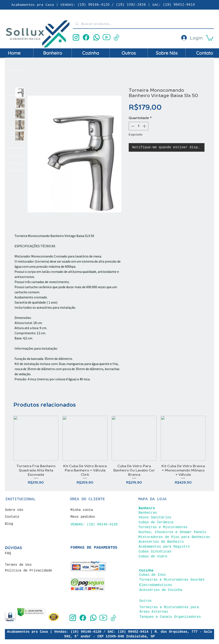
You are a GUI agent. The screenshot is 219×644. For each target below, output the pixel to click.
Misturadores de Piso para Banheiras (174, 537)
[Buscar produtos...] (143, 24)
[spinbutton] (139, 126)
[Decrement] (132, 126)
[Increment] (145, 126)
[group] (109, 450)
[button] (210, 38)
